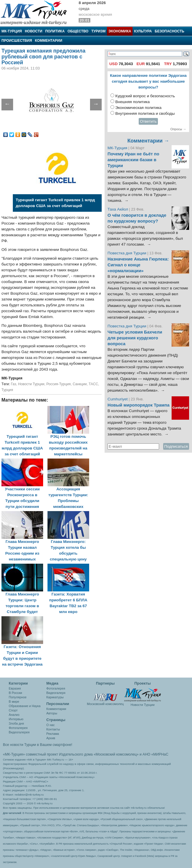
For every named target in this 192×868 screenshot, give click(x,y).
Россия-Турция (59, 384)
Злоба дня (16, 723)
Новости (34, 31)
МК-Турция (12, 31)
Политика (55, 31)
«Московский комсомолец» (116, 754)
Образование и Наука (25, 706)
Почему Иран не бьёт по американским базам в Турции (133, 160)
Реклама (53, 734)
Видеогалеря (56, 693)
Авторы (52, 713)
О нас (51, 725)
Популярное (18, 697)
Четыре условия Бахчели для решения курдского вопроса (135, 338)
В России (15, 693)
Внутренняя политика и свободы (145, 113)
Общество (78, 31)
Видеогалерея (19, 732)
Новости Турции (31, 384)
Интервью (16, 719)
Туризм (98, 31)
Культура (143, 31)
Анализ (14, 715)
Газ (13, 384)
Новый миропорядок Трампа (139, 405)
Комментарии (49, 41)
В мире (14, 702)
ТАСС (93, 384)
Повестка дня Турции (127, 253)
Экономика (120, 31)
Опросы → (178, 129)
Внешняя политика (133, 102)
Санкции (80, 384)
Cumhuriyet (118, 399)
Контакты (53, 729)
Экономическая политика (139, 108)
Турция (7, 390)
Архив (51, 738)
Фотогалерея (18, 728)
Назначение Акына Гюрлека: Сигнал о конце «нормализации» (138, 265)
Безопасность (169, 31)
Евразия (15, 688)
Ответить (148, 121)
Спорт (13, 710)
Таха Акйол (118, 209)
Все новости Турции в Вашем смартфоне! (38, 745)
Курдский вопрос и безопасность (145, 96)
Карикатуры (55, 697)
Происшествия (17, 41)
